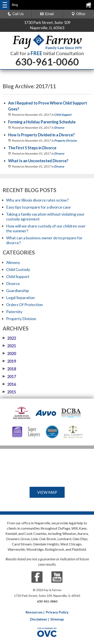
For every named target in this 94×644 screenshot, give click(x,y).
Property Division (65, 141)
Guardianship (18, 290)
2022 (9, 338)
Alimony (13, 262)
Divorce (59, 128)
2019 (9, 361)
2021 (9, 346)
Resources (34, 612)
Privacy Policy (57, 612)
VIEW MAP (47, 492)
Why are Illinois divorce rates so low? (37, 200)
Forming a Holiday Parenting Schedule (42, 122)
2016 (9, 384)
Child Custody (18, 269)
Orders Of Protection (25, 305)
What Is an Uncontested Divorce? (38, 161)
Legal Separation (20, 298)
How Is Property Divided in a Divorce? (41, 135)
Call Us (16, 14)
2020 (9, 354)
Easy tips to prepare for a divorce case (38, 207)
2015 (9, 392)
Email (47, 14)
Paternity (14, 312)
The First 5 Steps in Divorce (32, 148)
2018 (9, 369)
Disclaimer (39, 619)
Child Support (63, 115)
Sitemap (57, 619)
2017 (9, 377)
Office (78, 14)
